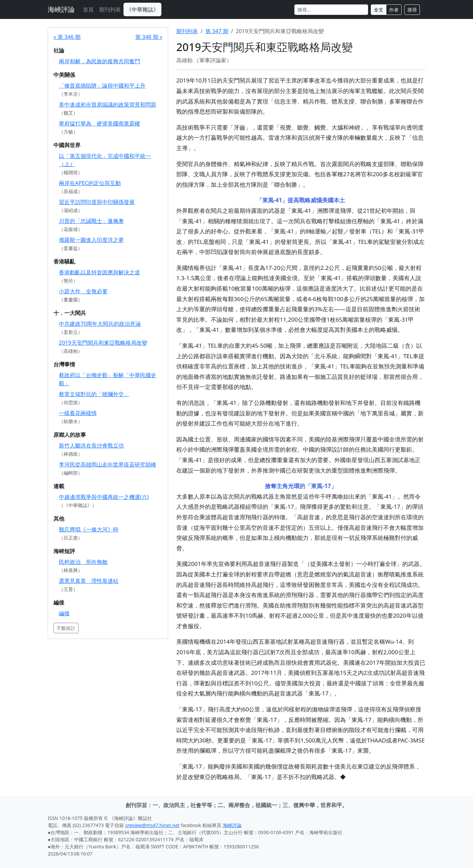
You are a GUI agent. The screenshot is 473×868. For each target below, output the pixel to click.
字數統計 (66, 628)
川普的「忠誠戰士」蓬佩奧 (91, 221)
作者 (394, 10)
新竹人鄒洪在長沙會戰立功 (91, 446)
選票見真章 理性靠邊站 (89, 581)
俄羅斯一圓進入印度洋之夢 (91, 240)
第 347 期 (217, 31)
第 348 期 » (149, 37)
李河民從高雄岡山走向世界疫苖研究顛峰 (108, 464)
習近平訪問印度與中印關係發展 (97, 202)
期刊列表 (110, 9)
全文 (379, 10)
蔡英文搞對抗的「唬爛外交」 (94, 394)
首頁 (88, 9)
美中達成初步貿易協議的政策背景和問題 (108, 105)
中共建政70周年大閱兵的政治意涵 (100, 324)
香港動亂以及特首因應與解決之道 (99, 272)
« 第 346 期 (67, 37)
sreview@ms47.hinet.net (152, 825)
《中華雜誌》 (142, 9)
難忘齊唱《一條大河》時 (89, 529)
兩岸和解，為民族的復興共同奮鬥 (99, 61)
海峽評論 (61, 9)
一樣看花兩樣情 (78, 413)
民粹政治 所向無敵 (83, 562)
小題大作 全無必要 (83, 291)
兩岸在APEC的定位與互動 (90, 183)
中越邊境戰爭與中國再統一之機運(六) (104, 497)
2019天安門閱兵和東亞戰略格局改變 (103, 343)
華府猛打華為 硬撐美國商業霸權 (99, 123)
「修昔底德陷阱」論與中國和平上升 (102, 86)
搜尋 (412, 10)
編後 (64, 613)
